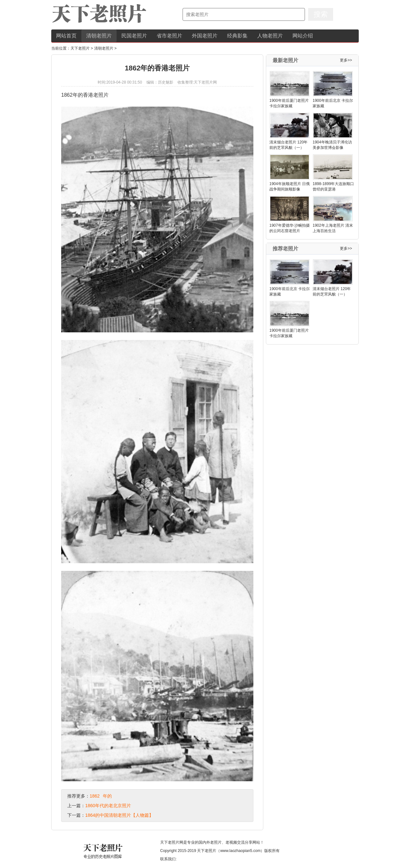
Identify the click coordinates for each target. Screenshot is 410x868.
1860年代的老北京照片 (108, 806)
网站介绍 (303, 36)
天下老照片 (80, 48)
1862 (95, 796)
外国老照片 (205, 36)
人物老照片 (270, 36)
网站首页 (66, 36)
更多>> (346, 60)
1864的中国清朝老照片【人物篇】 (119, 815)
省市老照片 (169, 36)
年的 (107, 796)
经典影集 (237, 36)
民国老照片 (134, 36)
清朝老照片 (99, 36)
